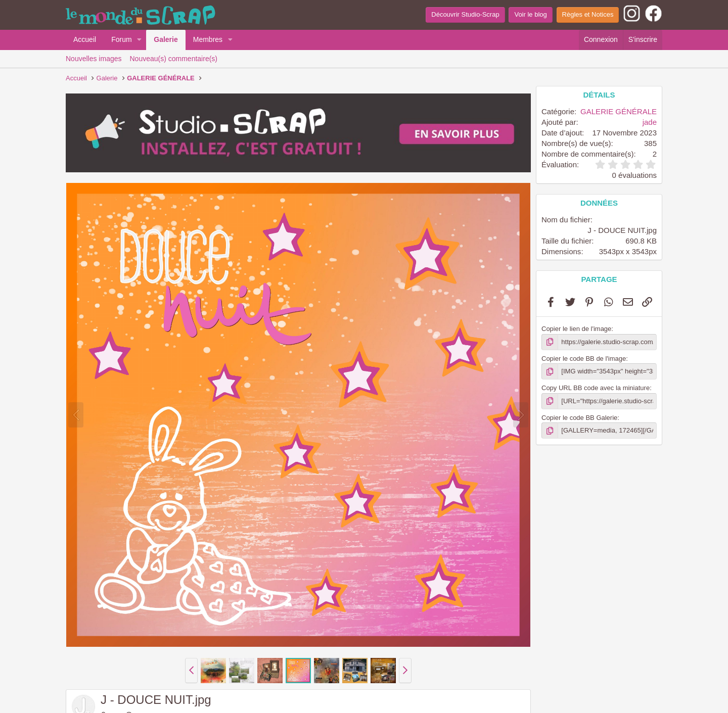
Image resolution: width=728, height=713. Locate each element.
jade (650, 122)
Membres (208, 39)
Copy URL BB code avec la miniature (596, 388)
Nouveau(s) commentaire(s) (174, 59)
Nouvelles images (94, 59)
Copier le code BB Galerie (579, 418)
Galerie (166, 39)
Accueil (85, 39)
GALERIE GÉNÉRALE (619, 111)
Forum (121, 39)
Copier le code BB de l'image (584, 359)
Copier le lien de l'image (576, 329)
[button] (139, 40)
